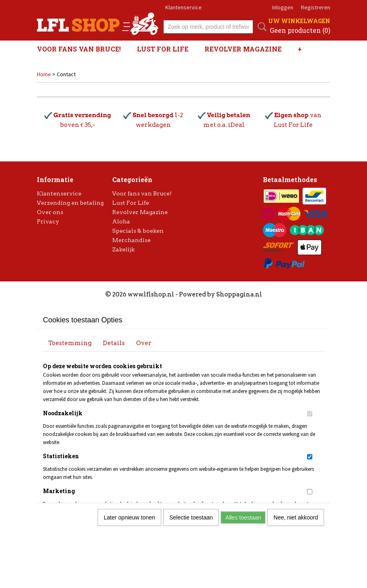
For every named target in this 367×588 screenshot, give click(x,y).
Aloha (121, 221)
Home (44, 74)
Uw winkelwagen (299, 21)
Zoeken (260, 27)
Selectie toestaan (191, 517)
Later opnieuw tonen (129, 517)
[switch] (310, 414)
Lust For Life (163, 49)
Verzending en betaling (70, 203)
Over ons (50, 212)
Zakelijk (123, 249)
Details (114, 343)
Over (144, 343)
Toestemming (70, 343)
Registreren (316, 7)
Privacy (48, 221)
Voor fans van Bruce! (79, 49)
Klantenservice (183, 7)
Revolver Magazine (243, 49)
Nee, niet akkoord (296, 517)
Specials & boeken (138, 231)
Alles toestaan (243, 517)
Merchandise (131, 240)
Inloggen (283, 7)
